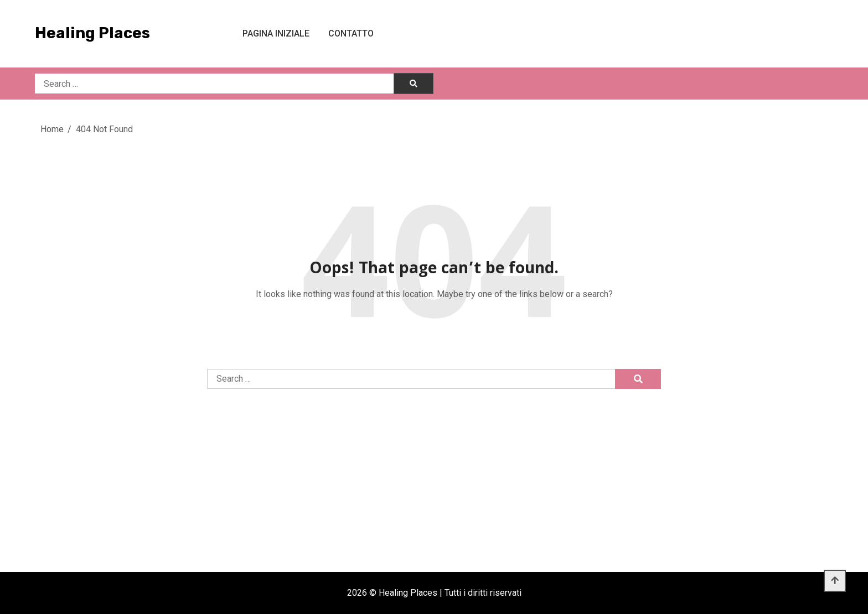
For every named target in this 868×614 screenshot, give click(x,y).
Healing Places (92, 33)
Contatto (351, 33)
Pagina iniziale (276, 33)
